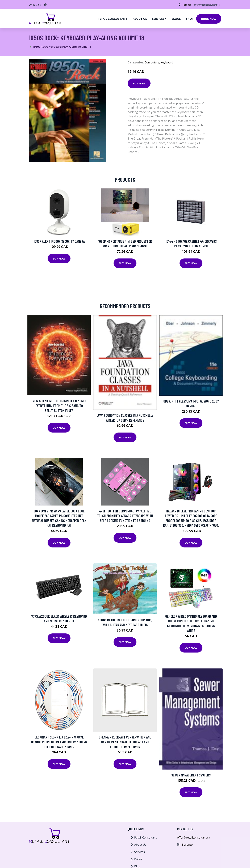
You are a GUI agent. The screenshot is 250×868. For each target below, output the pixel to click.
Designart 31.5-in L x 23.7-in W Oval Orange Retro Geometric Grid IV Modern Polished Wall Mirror (59, 741)
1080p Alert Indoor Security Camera (59, 241)
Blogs (176, 18)
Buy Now (139, 83)
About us (140, 18)
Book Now (209, 18)
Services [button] (158, 18)
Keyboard (167, 62)
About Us (140, 844)
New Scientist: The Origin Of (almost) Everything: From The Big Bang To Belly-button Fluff (59, 405)
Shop (190, 18)
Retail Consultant (113, 18)
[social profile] (45, 5)
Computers (152, 62)
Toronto (182, 5)
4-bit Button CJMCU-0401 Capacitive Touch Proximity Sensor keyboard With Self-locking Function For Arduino (125, 515)
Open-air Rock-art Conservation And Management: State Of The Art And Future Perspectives (125, 741)
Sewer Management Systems (191, 774)
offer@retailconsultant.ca (205, 5)
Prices (138, 858)
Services (139, 851)
